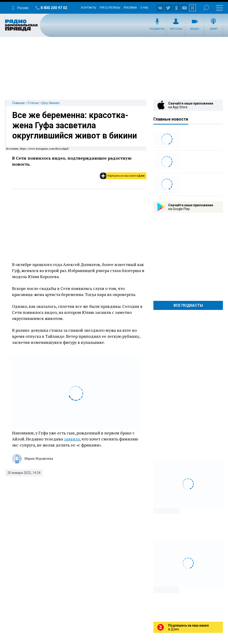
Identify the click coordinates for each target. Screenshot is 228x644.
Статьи (33, 103)
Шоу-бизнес (51, 103)
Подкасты (157, 29)
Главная (18, 103)
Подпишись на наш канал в (126, 176)
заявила (72, 439)
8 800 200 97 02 (54, 8)
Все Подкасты (188, 305)
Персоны (176, 29)
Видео (195, 29)
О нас (144, 8)
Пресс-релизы (110, 8)
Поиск (206, 8)
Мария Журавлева (39, 459)
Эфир (214, 29)
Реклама (130, 8)
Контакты (89, 8)
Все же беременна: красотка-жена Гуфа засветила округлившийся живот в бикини (75, 125)
